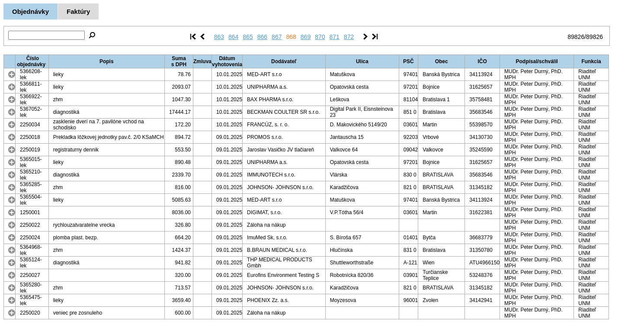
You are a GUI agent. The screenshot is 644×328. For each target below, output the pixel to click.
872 (349, 37)
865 (248, 37)
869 (306, 37)
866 (262, 37)
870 (320, 37)
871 (335, 37)
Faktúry (78, 11)
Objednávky (30, 11)
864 (233, 37)
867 (277, 37)
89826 (576, 37)
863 (219, 37)
